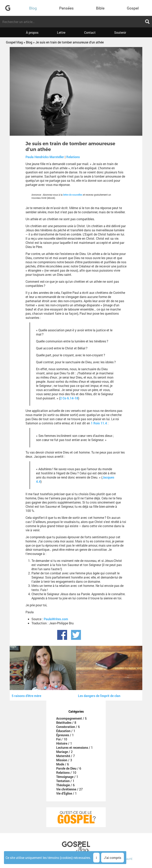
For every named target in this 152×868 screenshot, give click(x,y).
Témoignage (65, 777)
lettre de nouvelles (73, 195)
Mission (62, 760)
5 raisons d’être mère (26, 696)
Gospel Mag (14, 42)
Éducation (63, 731)
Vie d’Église (64, 793)
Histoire (62, 743)
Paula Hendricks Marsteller (45, 157)
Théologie (63, 785)
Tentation (63, 781)
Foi (58, 739)
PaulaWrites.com (56, 619)
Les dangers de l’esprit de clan (99, 696)
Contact (90, 32)
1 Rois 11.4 (99, 423)
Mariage (62, 752)
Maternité (63, 756)
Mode (60, 764)
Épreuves (63, 735)
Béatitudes (64, 722)
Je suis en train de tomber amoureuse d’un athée (70, 42)
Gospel (133, 8)
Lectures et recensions (72, 747)
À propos (32, 32)
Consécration (66, 727)
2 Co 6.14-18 (69, 398)
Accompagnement (69, 718)
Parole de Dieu (66, 768)
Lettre (61, 32)
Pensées (66, 8)
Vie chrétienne (66, 789)
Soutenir (120, 32)
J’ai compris (113, 858)
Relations (73, 157)
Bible (100, 8)
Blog (33, 8)
